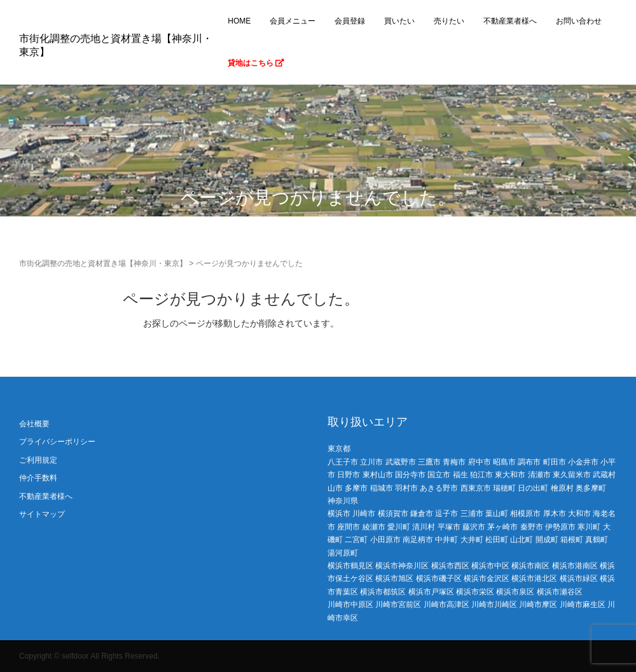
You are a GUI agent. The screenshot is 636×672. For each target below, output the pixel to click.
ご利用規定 (38, 460)
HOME (239, 21)
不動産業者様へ (510, 21)
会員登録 (350, 21)
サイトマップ (42, 514)
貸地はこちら (256, 63)
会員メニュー (293, 21)
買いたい (399, 21)
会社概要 (34, 424)
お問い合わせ (579, 21)
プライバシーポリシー (57, 442)
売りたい (449, 21)
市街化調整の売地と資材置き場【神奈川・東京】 (103, 263)
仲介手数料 (38, 478)
